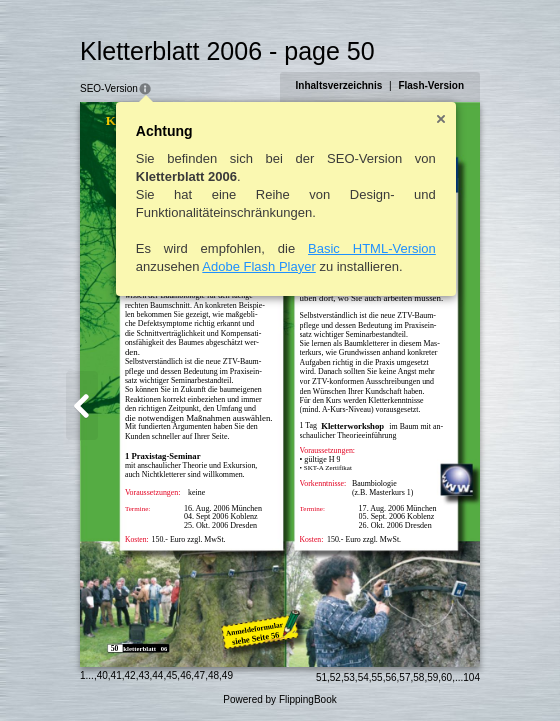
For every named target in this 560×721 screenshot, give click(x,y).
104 (471, 677)
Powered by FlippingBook (279, 699)
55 (377, 677)
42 (130, 675)
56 (390, 677)
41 (116, 675)
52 (335, 677)
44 (157, 675)
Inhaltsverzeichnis (339, 85)
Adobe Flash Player (258, 266)
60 (446, 677)
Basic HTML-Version (372, 248)
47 (199, 675)
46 (185, 675)
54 (363, 677)
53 (349, 677)
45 (171, 675)
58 (418, 677)
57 (404, 677)
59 (432, 677)
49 (227, 675)
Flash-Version (431, 85)
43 (143, 675)
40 (102, 675)
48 (213, 675)
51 (321, 677)
